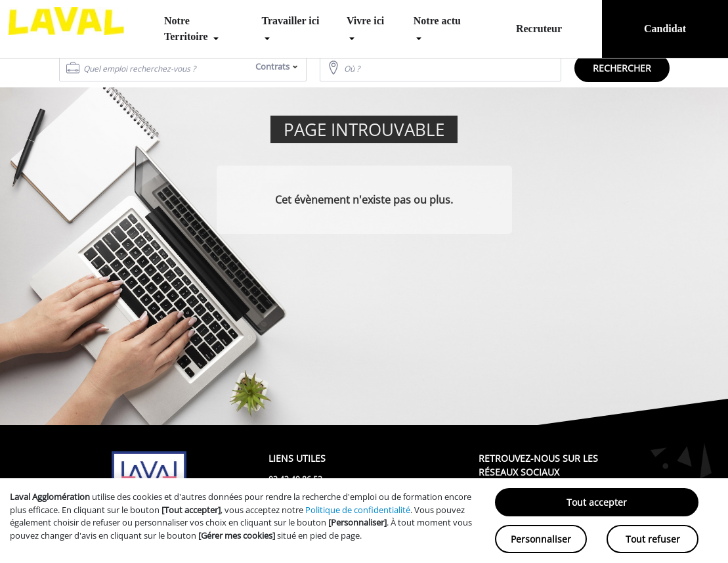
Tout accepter (597, 502)
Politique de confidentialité (358, 510)
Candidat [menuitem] (665, 29)
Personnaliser (541, 539)
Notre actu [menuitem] (437, 21)
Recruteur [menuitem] (539, 29)
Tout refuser (653, 539)
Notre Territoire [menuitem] (187, 29)
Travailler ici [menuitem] (291, 21)
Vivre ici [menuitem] (365, 21)
